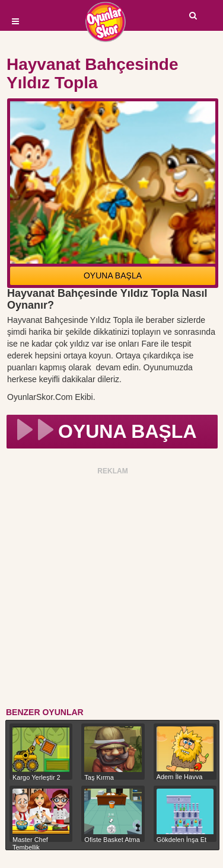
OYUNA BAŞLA (113, 276)
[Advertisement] (111, 589)
